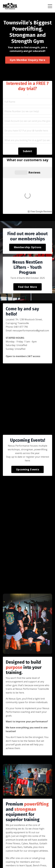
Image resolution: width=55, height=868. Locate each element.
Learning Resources (20, 851)
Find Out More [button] (27, 231)
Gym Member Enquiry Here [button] (27, 60)
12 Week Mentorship (38, 855)
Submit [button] (27, 151)
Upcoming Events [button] (27, 413)
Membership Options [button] (28, 191)
